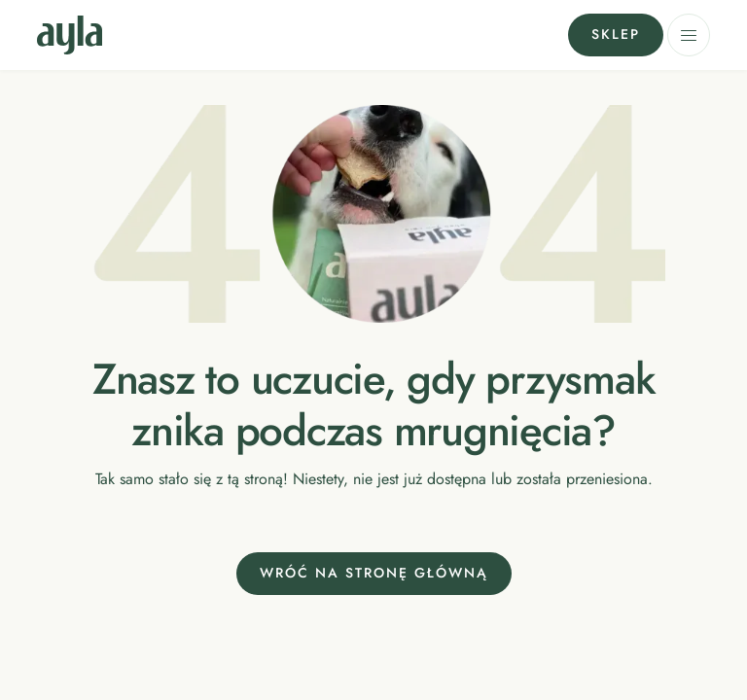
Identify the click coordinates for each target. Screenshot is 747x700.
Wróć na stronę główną (374, 573)
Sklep (616, 34)
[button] (689, 35)
